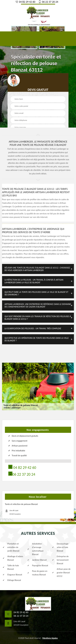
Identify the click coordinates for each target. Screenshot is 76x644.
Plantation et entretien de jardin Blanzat (11, 547)
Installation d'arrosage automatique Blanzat (35, 549)
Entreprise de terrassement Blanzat (60, 560)
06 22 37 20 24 (48, 2)
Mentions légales (50, 638)
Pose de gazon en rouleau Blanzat (37, 573)
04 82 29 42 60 (25, 2)
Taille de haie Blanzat (11, 567)
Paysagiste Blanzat (38, 566)
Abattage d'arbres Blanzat (13, 558)
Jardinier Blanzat (37, 560)
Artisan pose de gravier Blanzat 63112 (61, 573)
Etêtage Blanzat (12, 580)
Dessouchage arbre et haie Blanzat (60, 547)
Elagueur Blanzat (12, 575)
